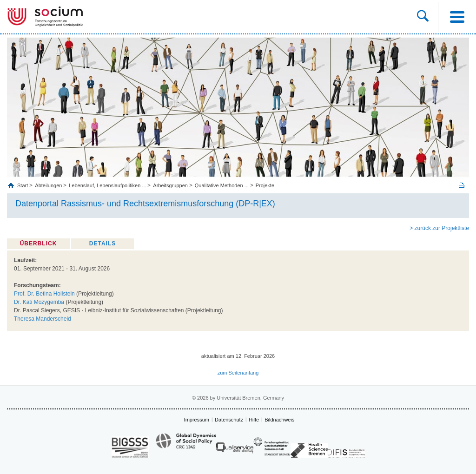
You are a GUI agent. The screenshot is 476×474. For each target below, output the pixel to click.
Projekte (265, 185)
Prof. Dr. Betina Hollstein (44, 294)
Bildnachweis (279, 420)
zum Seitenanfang (238, 373)
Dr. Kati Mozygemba (39, 302)
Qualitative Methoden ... (222, 185)
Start (23, 185)
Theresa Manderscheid (43, 319)
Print (462, 185)
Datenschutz (229, 420)
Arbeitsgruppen (170, 185)
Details (102, 244)
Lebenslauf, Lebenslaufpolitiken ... (107, 185)
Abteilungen (48, 185)
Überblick (39, 244)
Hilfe (254, 420)
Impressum (197, 420)
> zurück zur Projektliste (439, 228)
